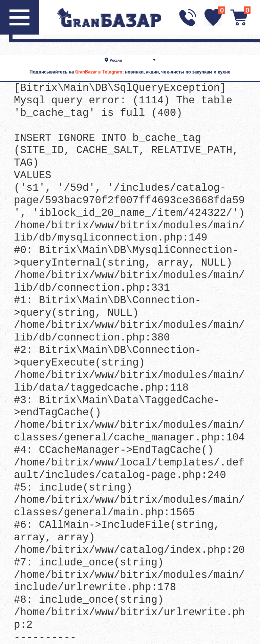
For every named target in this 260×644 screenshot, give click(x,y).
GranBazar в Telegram (99, 72)
